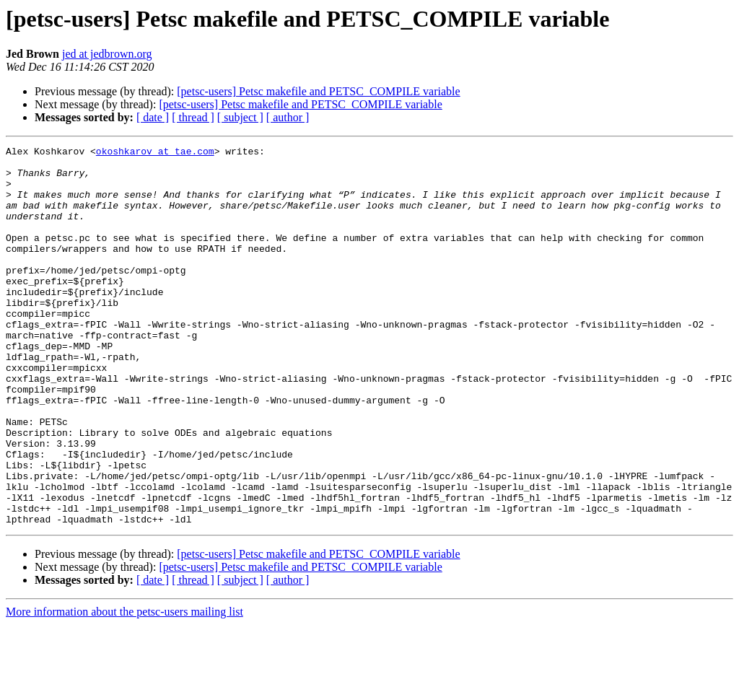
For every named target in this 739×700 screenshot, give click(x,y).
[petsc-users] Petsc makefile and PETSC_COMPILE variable (318, 91)
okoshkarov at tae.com (155, 153)
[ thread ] (193, 117)
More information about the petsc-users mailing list (124, 687)
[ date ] (153, 117)
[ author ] (288, 117)
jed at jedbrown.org (107, 54)
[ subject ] (240, 117)
